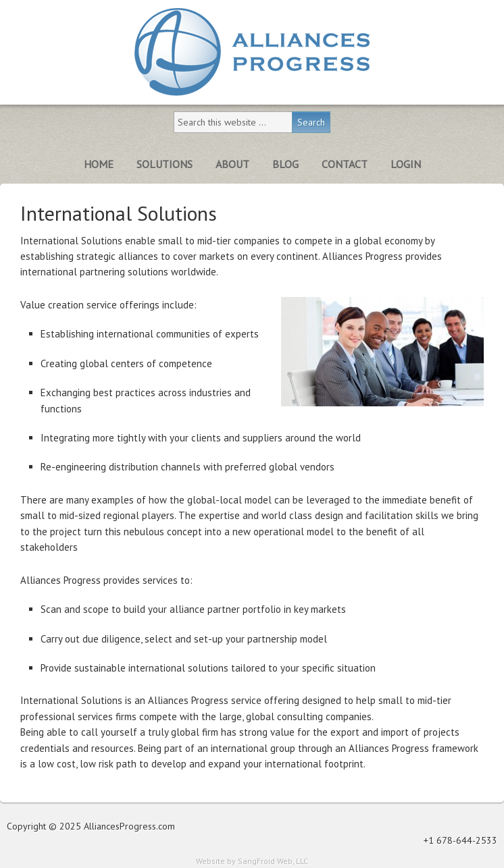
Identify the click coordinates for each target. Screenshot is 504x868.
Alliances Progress (252, 52)
